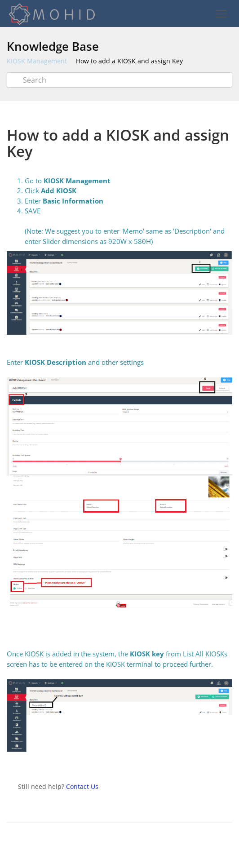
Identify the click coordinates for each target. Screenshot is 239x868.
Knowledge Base (53, 46)
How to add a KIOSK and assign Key (129, 61)
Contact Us (82, 786)
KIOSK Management (37, 61)
